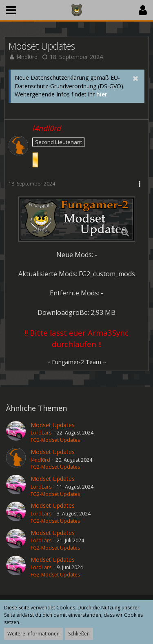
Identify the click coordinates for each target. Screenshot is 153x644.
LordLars (41, 433)
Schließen (79, 634)
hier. (103, 94)
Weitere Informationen (33, 634)
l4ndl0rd (27, 57)
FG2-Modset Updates (55, 440)
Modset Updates (53, 425)
